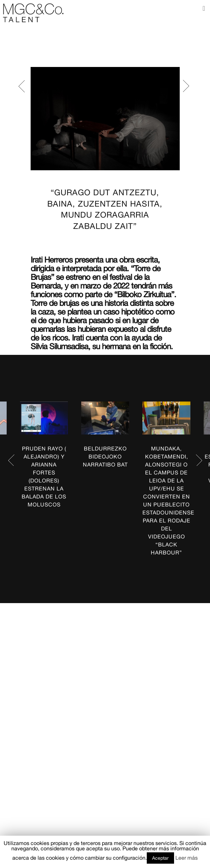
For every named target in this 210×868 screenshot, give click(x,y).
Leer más (187, 858)
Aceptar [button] (160, 858)
